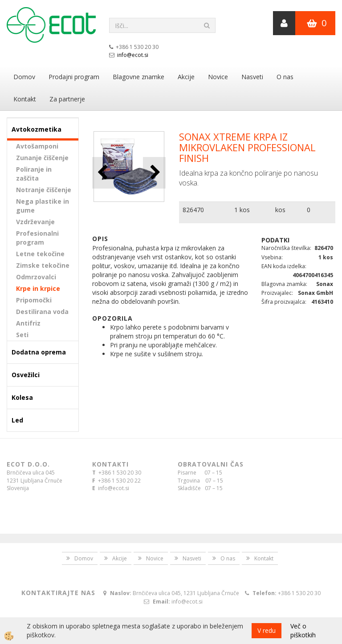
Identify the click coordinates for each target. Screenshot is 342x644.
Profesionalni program (37, 238)
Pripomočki (34, 300)
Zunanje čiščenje (42, 158)
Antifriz (28, 323)
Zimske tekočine (43, 265)
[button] (154, 173)
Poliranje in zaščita (34, 174)
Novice (218, 77)
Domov (24, 77)
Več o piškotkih (303, 630)
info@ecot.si (133, 55)
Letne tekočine (40, 254)
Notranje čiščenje (44, 190)
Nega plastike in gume (43, 206)
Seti (22, 335)
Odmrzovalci (36, 277)
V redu (267, 630)
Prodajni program (74, 77)
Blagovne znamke (138, 77)
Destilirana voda (42, 312)
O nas (285, 77)
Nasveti (252, 77)
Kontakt (25, 99)
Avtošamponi (37, 146)
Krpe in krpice (38, 288)
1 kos (242, 210)
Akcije (186, 77)
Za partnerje (67, 99)
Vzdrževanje (35, 222)
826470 (193, 210)
